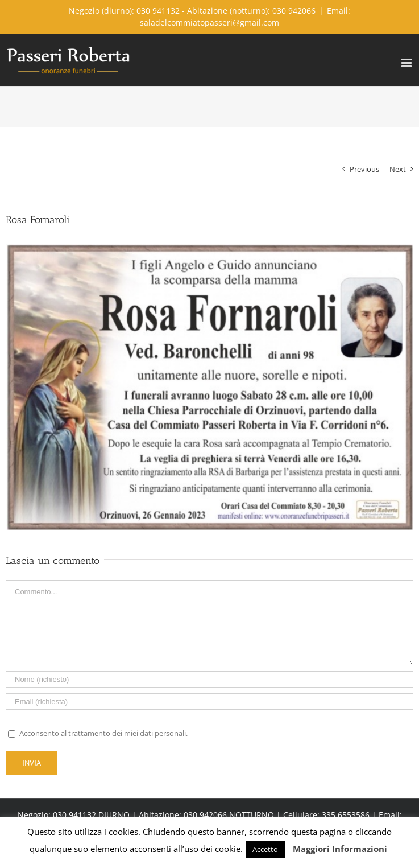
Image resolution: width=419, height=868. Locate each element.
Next (398, 169)
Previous (364, 169)
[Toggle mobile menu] (407, 63)
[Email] (209, 702)
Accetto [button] (265, 849)
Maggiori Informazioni (340, 849)
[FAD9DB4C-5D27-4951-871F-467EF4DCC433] (209, 387)
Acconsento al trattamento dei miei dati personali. (103, 733)
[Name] (209, 679)
